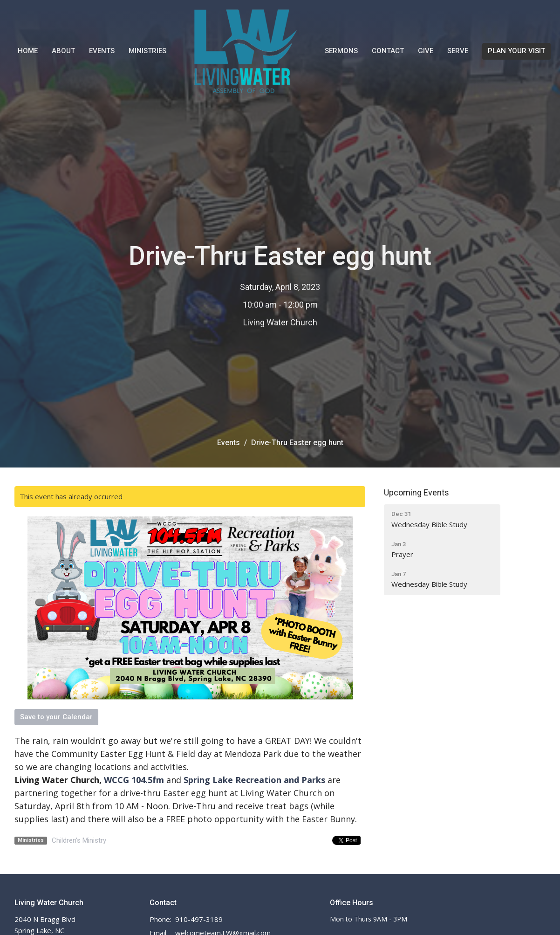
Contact (388, 51)
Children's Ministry (79, 840)
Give (426, 51)
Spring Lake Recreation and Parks (254, 780)
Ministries (147, 51)
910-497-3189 (199, 919)
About (63, 51)
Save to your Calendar (56, 717)
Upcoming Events (417, 492)
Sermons (341, 51)
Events (102, 51)
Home (28, 51)
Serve (458, 51)
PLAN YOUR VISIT (516, 51)
